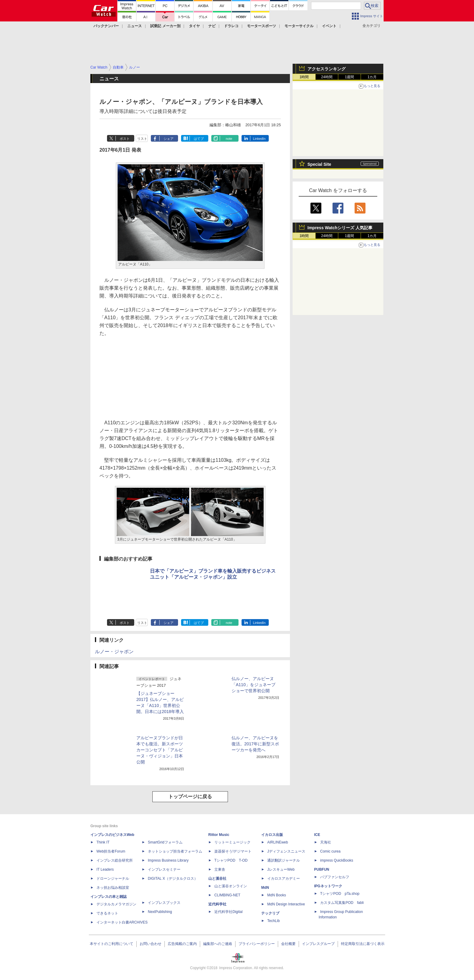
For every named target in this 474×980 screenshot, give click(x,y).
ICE (317, 835)
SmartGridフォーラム (165, 842)
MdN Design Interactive (286, 904)
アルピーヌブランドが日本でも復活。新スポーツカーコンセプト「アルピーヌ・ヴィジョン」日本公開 (160, 750)
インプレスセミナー (164, 869)
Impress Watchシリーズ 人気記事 (340, 228)
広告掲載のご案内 (182, 944)
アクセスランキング (326, 69)
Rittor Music (219, 835)
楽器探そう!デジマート (233, 851)
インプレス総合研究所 (115, 860)
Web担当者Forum (111, 851)
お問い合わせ (151, 944)
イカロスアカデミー (284, 879)
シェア (169, 139)
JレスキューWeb (281, 869)
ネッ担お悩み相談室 (113, 888)
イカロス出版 (272, 835)
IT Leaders (105, 869)
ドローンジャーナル (113, 879)
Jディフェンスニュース (286, 851)
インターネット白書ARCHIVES (122, 922)
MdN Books (277, 895)
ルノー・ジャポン (114, 652)
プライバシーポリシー (257, 944)
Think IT (103, 842)
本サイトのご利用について (112, 944)
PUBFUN (322, 869)
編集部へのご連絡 (218, 944)
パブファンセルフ (335, 877)
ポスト (125, 139)
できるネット (107, 913)
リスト (142, 139)
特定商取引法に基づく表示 (363, 944)
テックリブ (270, 913)
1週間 (350, 77)
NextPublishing (160, 912)
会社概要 (288, 944)
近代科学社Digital (228, 912)
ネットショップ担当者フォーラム (175, 851)
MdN (265, 888)
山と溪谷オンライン (231, 886)
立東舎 (220, 869)
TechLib (273, 921)
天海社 (326, 842)
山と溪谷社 (217, 879)
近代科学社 (217, 904)
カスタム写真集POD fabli (342, 903)
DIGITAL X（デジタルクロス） (173, 879)
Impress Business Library (168, 860)
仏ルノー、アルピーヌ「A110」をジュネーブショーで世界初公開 (253, 685)
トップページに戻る (190, 797)
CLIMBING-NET (227, 895)
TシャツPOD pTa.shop (340, 894)
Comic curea (330, 851)
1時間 (304, 77)
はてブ (199, 139)
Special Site (319, 164)
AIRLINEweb (278, 842)
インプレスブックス (164, 903)
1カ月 (372, 77)
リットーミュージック (232, 842)
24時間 (327, 77)
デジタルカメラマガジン (116, 904)
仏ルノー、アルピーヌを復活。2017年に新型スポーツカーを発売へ (255, 744)
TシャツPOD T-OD (231, 860)
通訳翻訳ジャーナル (284, 860)
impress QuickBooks (337, 860)
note (229, 139)
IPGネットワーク (328, 886)
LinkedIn (259, 139)
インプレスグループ (318, 944)
